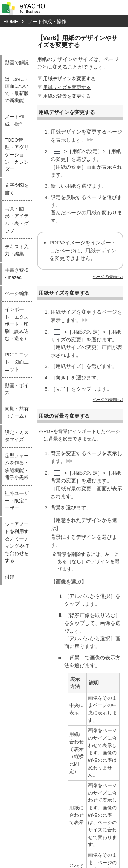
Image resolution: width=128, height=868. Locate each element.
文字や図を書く (17, 189)
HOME (11, 22)
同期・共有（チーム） (17, 412)
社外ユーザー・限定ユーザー (17, 501)
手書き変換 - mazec (17, 274)
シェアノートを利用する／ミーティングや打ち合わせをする (17, 542)
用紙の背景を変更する (63, 96)
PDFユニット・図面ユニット (17, 362)
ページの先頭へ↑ (108, 277)
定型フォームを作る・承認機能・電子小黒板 (17, 467)
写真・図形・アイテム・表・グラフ (17, 220)
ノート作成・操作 (47, 22)
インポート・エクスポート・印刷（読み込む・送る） (17, 324)
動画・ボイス (17, 389)
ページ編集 (17, 293)
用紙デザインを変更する (66, 79)
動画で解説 (17, 63)
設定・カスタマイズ (17, 436)
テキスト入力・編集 (17, 250)
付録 (10, 577)
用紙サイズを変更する (63, 87)
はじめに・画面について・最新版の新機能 (17, 90)
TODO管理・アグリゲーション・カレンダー (17, 155)
